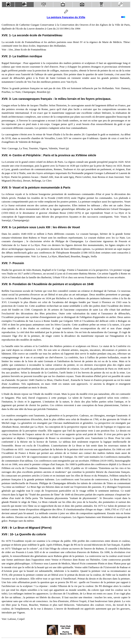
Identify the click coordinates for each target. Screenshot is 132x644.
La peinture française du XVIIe (66, 17)
